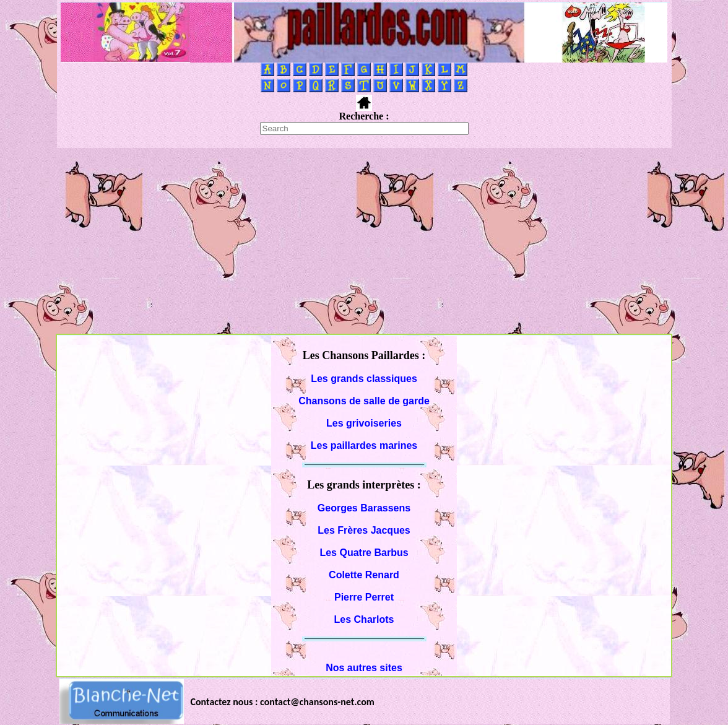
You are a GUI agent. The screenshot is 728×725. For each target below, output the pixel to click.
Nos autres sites (364, 668)
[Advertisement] (364, 241)
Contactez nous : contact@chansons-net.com (283, 702)
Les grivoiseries (364, 423)
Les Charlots (364, 619)
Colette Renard (364, 575)
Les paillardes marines (364, 445)
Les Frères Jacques (364, 530)
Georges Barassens (364, 508)
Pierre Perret (364, 597)
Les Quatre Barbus (364, 553)
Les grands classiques (364, 379)
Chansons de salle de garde (364, 401)
